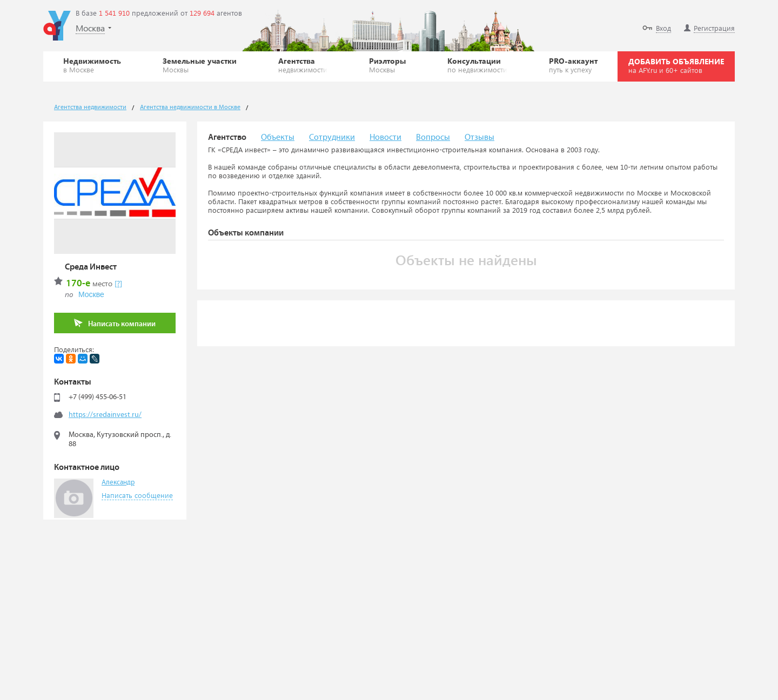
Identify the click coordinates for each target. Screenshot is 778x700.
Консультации (477, 65)
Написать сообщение (137, 495)
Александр (118, 483)
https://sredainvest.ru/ (105, 415)
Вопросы (433, 137)
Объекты (278, 137)
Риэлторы (387, 65)
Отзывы (479, 137)
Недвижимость (92, 65)
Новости (385, 137)
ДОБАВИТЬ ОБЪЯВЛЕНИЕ (676, 65)
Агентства (303, 65)
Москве (91, 294)
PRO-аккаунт (573, 65)
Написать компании (115, 323)
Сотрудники (332, 137)
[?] (118, 283)
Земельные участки (200, 65)
